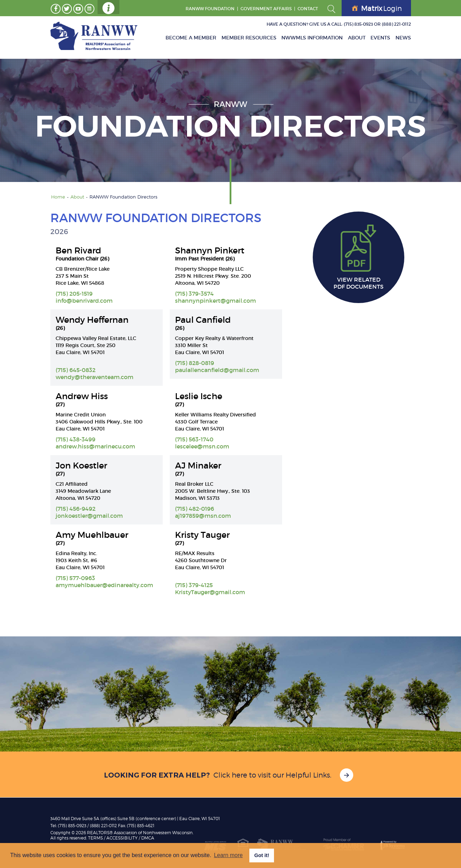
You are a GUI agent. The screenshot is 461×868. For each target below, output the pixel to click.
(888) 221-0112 (396, 24)
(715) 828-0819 (195, 363)
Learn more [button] (228, 855)
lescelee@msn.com (202, 446)
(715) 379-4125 (194, 585)
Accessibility (122, 838)
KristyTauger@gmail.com (210, 592)
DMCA (148, 838)
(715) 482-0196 (195, 509)
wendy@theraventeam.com (95, 377)
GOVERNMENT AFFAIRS (266, 9)
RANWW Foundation (210, 9)
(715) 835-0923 (358, 24)
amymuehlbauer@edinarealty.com (104, 585)
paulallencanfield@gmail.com (217, 370)
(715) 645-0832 (76, 370)
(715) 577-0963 (75, 578)
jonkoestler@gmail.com (89, 516)
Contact (308, 9)
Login (377, 8)
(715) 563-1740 (194, 439)
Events (381, 38)
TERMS (95, 838)
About (357, 38)
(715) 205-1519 (74, 294)
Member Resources (250, 38)
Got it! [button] (262, 855)
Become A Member (192, 38)
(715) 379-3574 (194, 294)
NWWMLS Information (313, 38)
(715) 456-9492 (76, 509)
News (403, 38)
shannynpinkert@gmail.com (216, 301)
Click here (230, 775)
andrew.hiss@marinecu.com (95, 446)
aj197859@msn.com (203, 516)
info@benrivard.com (84, 301)
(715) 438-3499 (76, 439)
